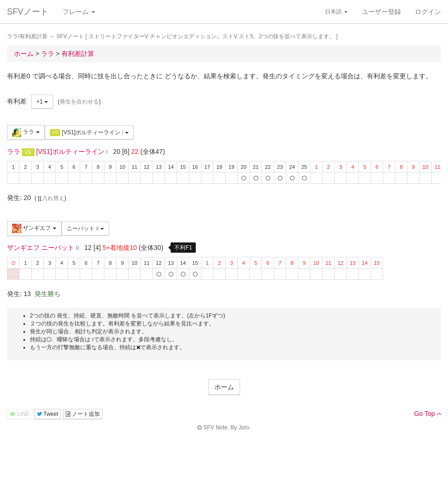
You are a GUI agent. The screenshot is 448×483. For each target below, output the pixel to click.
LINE (20, 414)
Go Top (427, 414)
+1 (42, 102)
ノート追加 (83, 414)
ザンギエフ (34, 228)
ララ (26, 132)
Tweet (48, 414)
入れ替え (50, 198)
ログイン (428, 12)
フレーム (79, 12)
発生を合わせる (79, 102)
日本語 (336, 12)
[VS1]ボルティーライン (89, 133)
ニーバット (85, 228)
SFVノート (28, 12)
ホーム (224, 387)
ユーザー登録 (381, 12)
